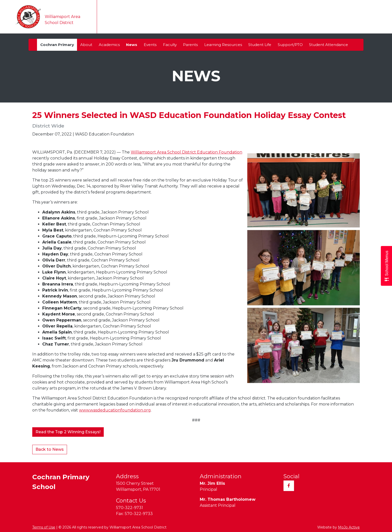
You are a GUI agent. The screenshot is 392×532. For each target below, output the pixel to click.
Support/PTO (290, 45)
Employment (289, 6)
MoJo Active (349, 527)
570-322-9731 (129, 508)
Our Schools (172, 23)
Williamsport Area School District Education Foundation (186, 152)
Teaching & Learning (244, 23)
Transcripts (233, 6)
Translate (170, 6)
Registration (319, 6)
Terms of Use (44, 527)
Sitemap (344, 6)
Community (260, 6)
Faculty (170, 45)
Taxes (193, 6)
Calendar (204, 23)
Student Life (260, 45)
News (132, 45)
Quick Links (371, 6)
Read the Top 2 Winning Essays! (68, 432)
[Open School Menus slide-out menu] (386, 266)
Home (109, 23)
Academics (109, 45)
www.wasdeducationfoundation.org (115, 410)
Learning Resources (223, 45)
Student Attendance (328, 45)
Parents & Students (296, 23)
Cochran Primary (57, 45)
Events (150, 45)
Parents (190, 45)
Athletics (337, 23)
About (86, 45)
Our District (137, 23)
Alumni (211, 6)
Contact (364, 23)
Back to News (50, 449)
